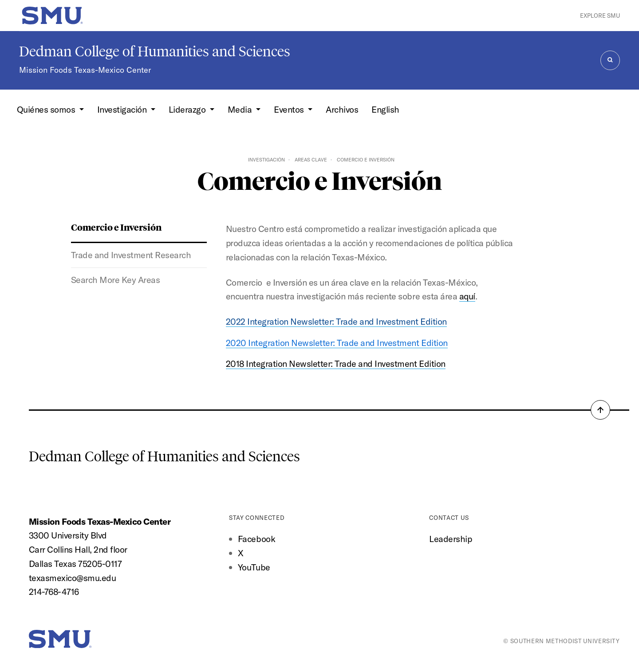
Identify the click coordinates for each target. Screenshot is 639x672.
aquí (467, 296)
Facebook (256, 539)
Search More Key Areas (116, 280)
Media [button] (241, 109)
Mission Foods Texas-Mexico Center (85, 70)
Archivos (342, 109)
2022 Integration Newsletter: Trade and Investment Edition (336, 321)
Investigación (266, 160)
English (385, 109)
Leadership (450, 539)
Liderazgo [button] (188, 109)
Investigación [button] (123, 109)
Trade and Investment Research (131, 255)
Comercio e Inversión (116, 227)
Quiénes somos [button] (47, 109)
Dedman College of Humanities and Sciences (155, 51)
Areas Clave (311, 160)
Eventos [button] (290, 109)
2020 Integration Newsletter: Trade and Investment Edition (337, 343)
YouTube (254, 567)
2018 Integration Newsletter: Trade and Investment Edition (336, 364)
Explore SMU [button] (600, 16)
